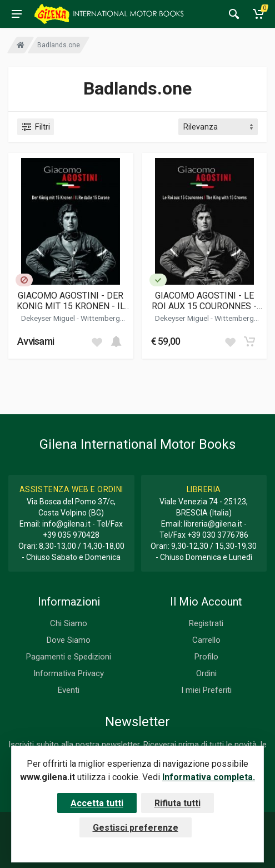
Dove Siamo (69, 640)
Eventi (69, 690)
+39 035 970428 (71, 535)
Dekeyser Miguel (49, 318)
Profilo (206, 657)
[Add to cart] (116, 341)
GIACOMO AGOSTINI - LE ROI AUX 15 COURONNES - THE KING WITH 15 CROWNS (204, 301)
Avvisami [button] (36, 341)
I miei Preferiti (206, 690)
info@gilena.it (66, 524)
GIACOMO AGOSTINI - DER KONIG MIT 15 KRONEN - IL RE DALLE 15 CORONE (71, 301)
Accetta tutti (97, 803)
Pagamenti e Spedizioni (69, 657)
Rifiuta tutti (177, 803)
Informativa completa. (209, 777)
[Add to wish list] (97, 341)
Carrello (206, 640)
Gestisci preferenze (136, 828)
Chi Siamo (69, 623)
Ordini (206, 673)
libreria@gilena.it (213, 524)
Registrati (206, 623)
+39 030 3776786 (218, 535)
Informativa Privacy (69, 673)
